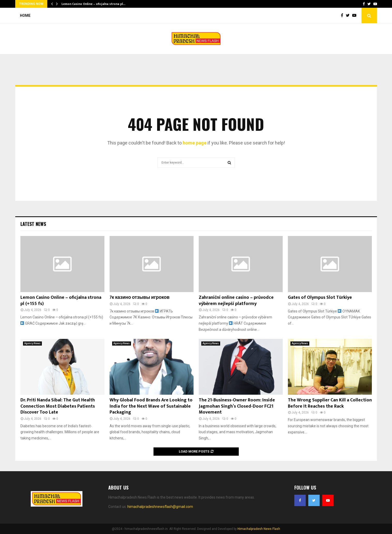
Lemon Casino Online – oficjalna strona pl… (93, 4)
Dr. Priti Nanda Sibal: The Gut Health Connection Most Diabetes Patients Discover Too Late (58, 406)
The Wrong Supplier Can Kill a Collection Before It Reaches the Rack (330, 403)
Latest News (33, 224)
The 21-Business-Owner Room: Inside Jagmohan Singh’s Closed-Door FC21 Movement (237, 406)
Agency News (32, 343)
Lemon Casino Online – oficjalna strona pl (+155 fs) (61, 300)
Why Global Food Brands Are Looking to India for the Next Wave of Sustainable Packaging (151, 406)
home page (195, 143)
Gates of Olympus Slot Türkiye (320, 297)
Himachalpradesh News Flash (259, 529)
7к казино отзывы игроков (140, 297)
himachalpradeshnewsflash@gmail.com (160, 507)
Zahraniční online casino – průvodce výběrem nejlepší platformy (236, 300)
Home (25, 16)
